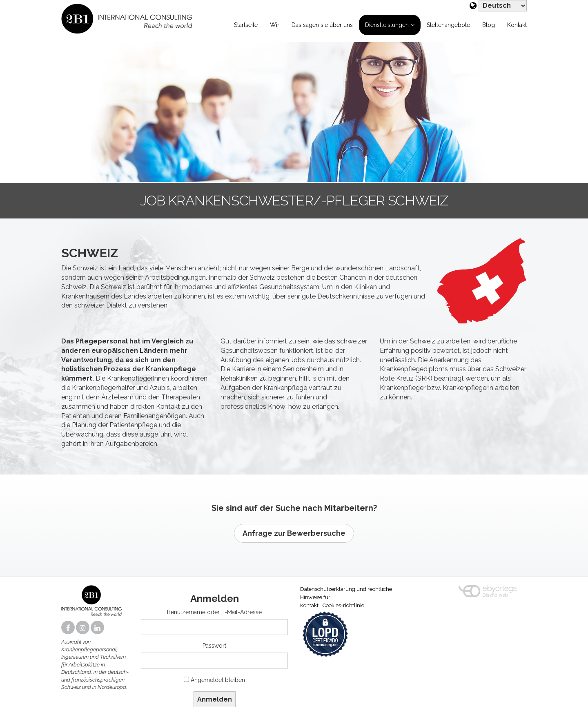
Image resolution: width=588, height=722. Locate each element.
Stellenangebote (448, 25)
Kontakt (517, 25)
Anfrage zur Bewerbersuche (294, 533)
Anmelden (215, 699)
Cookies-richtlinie (343, 605)
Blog (489, 25)
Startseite (246, 25)
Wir (275, 25)
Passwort (214, 646)
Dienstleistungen (387, 25)
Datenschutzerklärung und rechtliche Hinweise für (346, 593)
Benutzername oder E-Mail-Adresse (214, 612)
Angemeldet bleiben (218, 680)
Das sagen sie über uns (322, 25)
